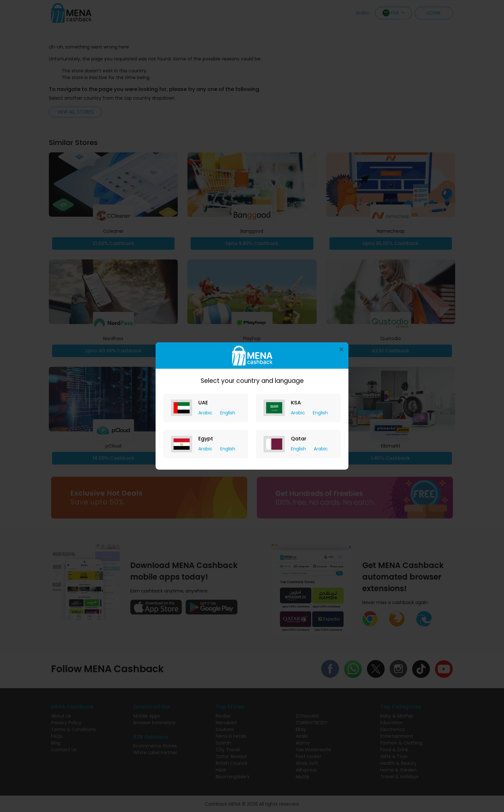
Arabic (206, 413)
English (228, 413)
